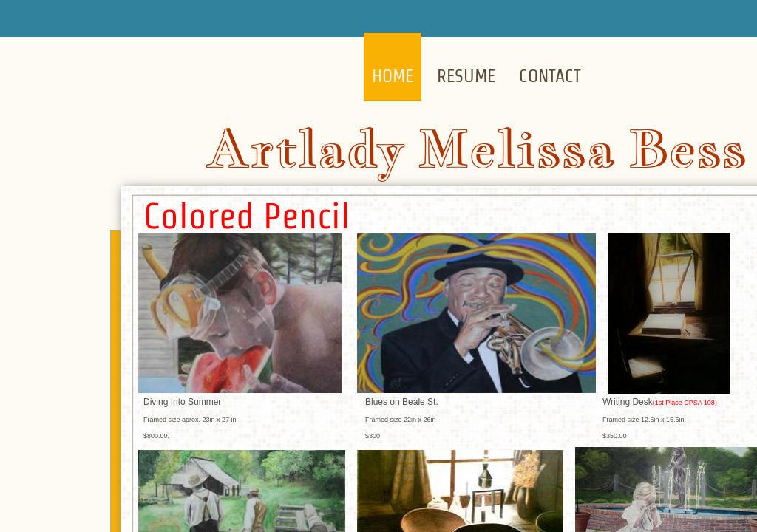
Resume (466, 76)
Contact (550, 76)
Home (393, 76)
